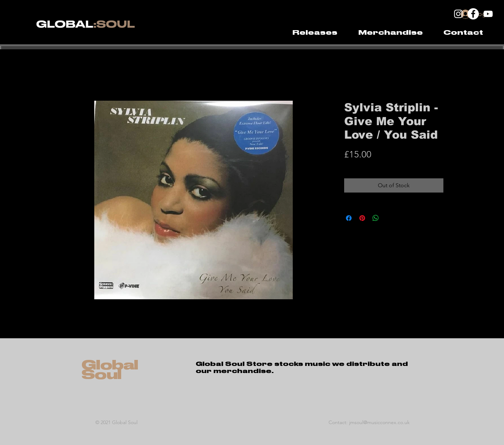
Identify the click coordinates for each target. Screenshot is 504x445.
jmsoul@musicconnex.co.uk (379, 422)
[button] (390, 33)
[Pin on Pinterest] (362, 218)
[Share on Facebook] (349, 218)
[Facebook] (473, 14)
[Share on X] (389, 218)
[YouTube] (488, 14)
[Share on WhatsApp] (376, 218)
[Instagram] (458, 14)
